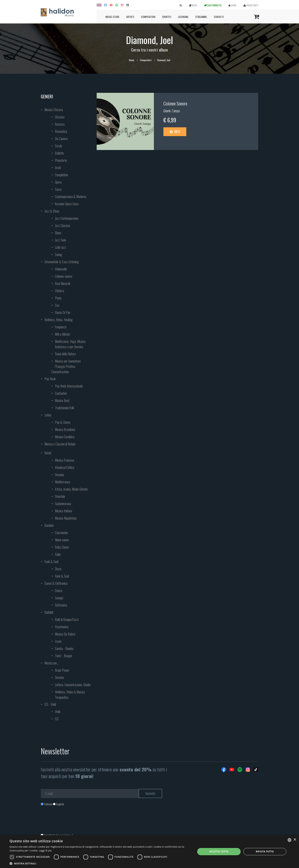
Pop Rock (50, 379)
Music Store (112, 17)
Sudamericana (63, 504)
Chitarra (59, 291)
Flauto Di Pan (63, 312)
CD (57, 719)
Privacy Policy (64, 835)
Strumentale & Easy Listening (62, 262)
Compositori (148, 17)
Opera (58, 182)
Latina (48, 415)
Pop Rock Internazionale (69, 386)
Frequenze (61, 327)
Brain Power (62, 670)
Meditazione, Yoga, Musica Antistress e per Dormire (70, 344)
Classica (60, 117)
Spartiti (167, 17)
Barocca (60, 124)
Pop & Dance (63, 422)
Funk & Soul (51, 562)
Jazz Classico (63, 225)
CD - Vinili (50, 704)
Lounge (59, 598)
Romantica (61, 131)
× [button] (295, 840)
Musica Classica (54, 110)
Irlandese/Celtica (65, 467)
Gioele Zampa (172, 111)
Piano (58, 298)
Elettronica (61, 605)
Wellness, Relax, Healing (59, 320)
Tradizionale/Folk (65, 408)
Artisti (130, 17)
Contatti (219, 17)
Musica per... (51, 663)
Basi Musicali (63, 283)
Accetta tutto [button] (219, 852)
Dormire (59, 677)
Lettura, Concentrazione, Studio (73, 685)
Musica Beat (62, 400)
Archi (58, 168)
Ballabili (49, 612)
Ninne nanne (62, 540)
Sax (57, 305)
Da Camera (61, 139)
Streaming (201, 17)
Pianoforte (61, 160)
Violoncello (61, 269)
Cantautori (61, 393)
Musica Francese (65, 460)
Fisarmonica (62, 627)
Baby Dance (62, 547)
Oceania (59, 475)
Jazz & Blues (52, 211)
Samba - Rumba (64, 648)
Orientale (60, 496)
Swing (59, 254)
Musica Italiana (63, 511)
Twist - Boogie (63, 656)
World (48, 453)
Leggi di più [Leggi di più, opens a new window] (45, 851)
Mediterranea (62, 482)
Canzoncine (61, 533)
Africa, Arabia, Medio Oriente (71, 489)
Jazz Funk (60, 240)
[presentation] (70, 821)
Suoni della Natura (65, 354)
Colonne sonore (64, 276)
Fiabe (58, 554)
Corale (59, 146)
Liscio (58, 641)
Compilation (61, 175)
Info (175, 132)
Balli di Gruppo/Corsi (67, 619)
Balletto (59, 153)
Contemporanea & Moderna (71, 197)
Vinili (58, 712)
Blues (58, 233)
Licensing (183, 17)
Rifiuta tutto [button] (265, 852)
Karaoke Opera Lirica (67, 204)
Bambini (49, 525)
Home (132, 60)
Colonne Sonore (175, 103)
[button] (100, 863)
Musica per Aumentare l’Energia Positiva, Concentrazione (66, 366)
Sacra (58, 189)
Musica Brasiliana (65, 429)
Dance (59, 590)
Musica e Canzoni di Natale (60, 444)
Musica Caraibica (65, 437)
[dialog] (149, 852)
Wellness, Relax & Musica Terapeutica (70, 695)
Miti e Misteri (63, 334)
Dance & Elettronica (56, 583)
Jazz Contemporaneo (67, 218)
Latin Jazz (61, 247)
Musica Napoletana (66, 518)
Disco (58, 569)
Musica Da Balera (65, 634)
